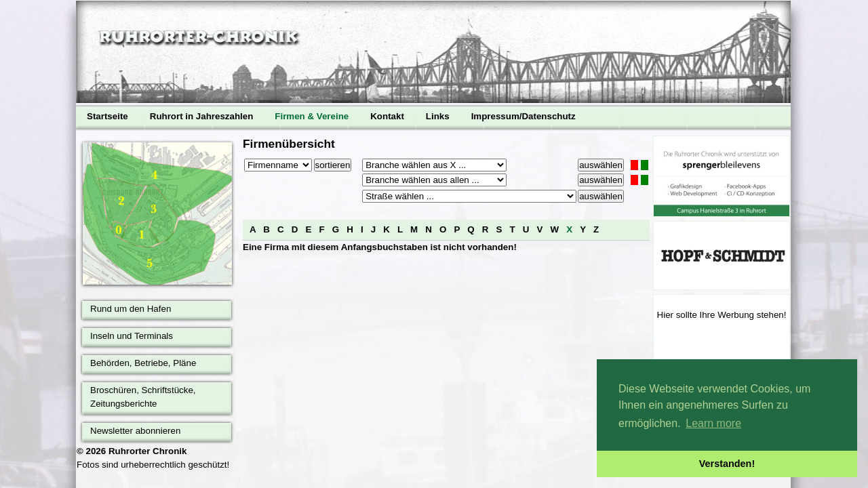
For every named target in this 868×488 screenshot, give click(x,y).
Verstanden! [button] (727, 464)
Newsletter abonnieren (135, 431)
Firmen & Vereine (312, 116)
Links (438, 116)
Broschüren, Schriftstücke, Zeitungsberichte (143, 397)
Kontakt (387, 116)
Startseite (107, 116)
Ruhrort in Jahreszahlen (202, 116)
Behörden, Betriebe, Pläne (143, 363)
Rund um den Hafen (131, 309)
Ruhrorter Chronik (148, 451)
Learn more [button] (713, 423)
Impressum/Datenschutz (524, 116)
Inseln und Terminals (132, 336)
